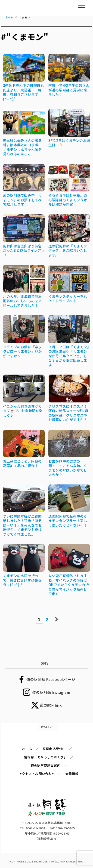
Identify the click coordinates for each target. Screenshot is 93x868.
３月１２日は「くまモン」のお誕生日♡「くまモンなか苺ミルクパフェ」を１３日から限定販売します (69, 356)
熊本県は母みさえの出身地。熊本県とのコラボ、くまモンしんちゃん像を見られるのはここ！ (22, 147)
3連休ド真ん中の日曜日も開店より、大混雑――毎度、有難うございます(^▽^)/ (23, 92)
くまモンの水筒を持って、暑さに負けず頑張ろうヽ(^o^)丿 (22, 580)
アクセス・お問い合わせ (37, 774)
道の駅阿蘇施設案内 (46, 765)
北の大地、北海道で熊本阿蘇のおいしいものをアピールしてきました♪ (22, 301)
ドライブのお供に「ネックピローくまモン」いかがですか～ (22, 351)
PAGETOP (47, 727)
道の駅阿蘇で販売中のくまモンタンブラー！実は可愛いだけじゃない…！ (68, 521)
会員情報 (72, 774)
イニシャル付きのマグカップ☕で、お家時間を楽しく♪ (23, 411)
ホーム (27, 749)
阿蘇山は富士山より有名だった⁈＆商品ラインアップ (24, 250)
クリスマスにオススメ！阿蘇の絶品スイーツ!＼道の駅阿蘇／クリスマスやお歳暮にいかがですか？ (68, 413)
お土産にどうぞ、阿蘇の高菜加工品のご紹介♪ (22, 463)
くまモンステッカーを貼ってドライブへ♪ (68, 299)
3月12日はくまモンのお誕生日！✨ (69, 143)
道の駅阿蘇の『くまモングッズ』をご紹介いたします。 (68, 250)
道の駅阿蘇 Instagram (51, 692)
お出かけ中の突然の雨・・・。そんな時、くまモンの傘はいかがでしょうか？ (68, 468)
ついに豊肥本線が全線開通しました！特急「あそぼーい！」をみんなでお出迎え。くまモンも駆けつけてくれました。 (22, 525)
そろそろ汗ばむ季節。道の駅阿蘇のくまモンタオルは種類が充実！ (68, 200)
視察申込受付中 (54, 749)
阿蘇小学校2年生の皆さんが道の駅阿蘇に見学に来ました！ (69, 90)
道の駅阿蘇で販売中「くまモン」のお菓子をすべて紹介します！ (22, 200)
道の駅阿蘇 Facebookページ (51, 679)
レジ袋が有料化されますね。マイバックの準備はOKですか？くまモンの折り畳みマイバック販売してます (69, 585)
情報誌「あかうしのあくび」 (45, 757)
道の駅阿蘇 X (51, 705)
